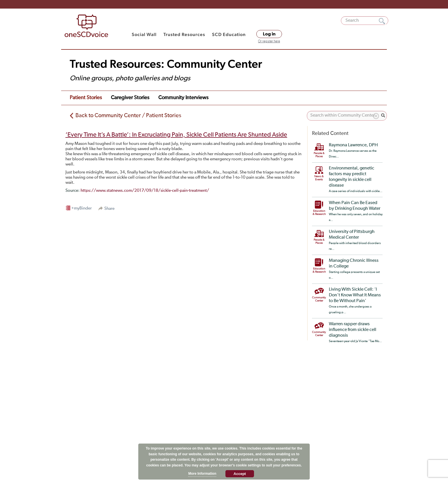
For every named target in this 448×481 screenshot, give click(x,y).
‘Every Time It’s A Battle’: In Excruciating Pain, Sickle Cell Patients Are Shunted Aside (176, 135)
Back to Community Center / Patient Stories (128, 115)
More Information (202, 474)
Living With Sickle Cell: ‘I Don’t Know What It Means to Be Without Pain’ (355, 295)
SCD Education (229, 34)
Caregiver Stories (130, 98)
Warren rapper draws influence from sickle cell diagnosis (353, 330)
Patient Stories (86, 98)
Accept (240, 474)
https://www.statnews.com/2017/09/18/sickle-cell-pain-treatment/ (145, 190)
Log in (269, 34)
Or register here (269, 41)
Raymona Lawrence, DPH (353, 145)
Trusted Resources (184, 34)
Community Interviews (183, 98)
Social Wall (144, 34)
